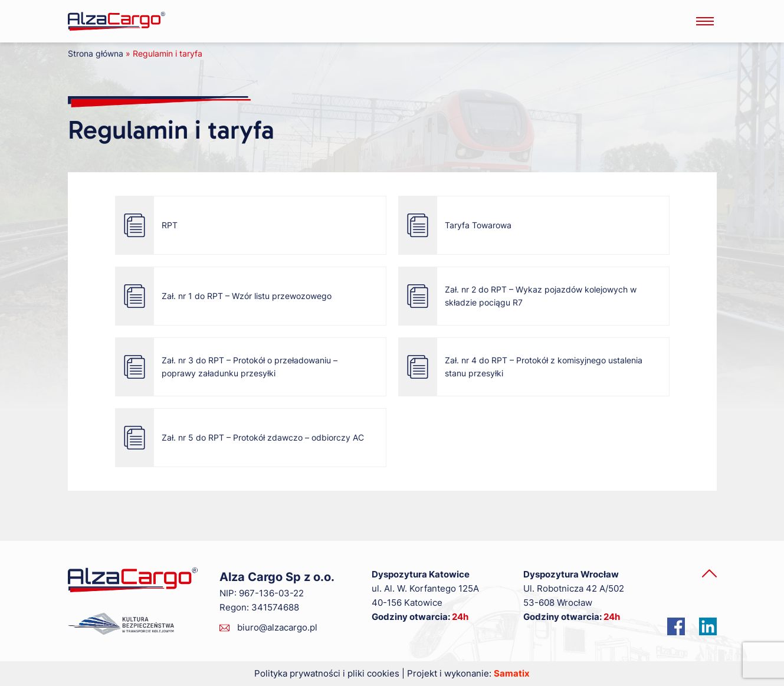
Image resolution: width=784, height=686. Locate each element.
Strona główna (96, 53)
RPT (149, 225)
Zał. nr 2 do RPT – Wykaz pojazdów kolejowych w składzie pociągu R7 (520, 296)
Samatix (512, 673)
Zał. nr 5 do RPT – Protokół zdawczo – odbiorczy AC (242, 438)
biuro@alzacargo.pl (277, 627)
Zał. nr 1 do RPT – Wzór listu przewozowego (226, 296)
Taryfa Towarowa (457, 225)
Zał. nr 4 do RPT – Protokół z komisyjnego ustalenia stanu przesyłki (523, 367)
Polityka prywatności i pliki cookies (327, 673)
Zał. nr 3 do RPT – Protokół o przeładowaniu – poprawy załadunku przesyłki (229, 367)
